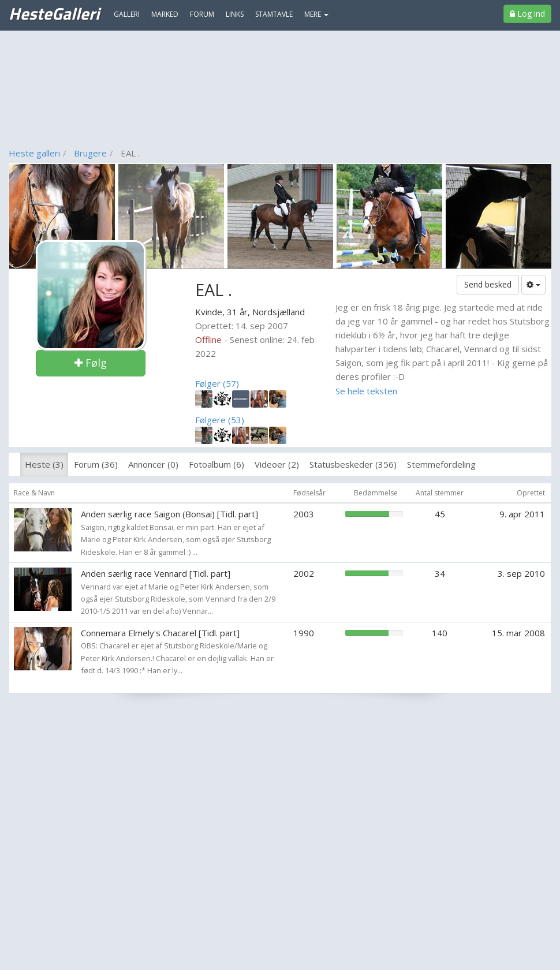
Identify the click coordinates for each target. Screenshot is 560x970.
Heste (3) (44, 464)
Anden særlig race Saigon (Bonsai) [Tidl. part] (169, 514)
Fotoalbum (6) (216, 464)
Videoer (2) (277, 464)
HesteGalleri (54, 13)
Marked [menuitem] (165, 14)
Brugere (90, 153)
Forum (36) (96, 464)
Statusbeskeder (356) (353, 464)
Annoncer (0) (153, 464)
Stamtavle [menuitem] (274, 14)
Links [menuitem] (235, 14)
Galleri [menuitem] (127, 14)
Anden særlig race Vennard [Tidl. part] (156, 573)
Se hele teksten (366, 391)
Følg (91, 363)
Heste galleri (34, 153)
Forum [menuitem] (202, 14)
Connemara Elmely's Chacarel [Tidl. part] (160, 633)
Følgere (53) (220, 420)
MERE (316, 14)
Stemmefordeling (441, 464)
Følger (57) (217, 383)
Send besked (488, 284)
